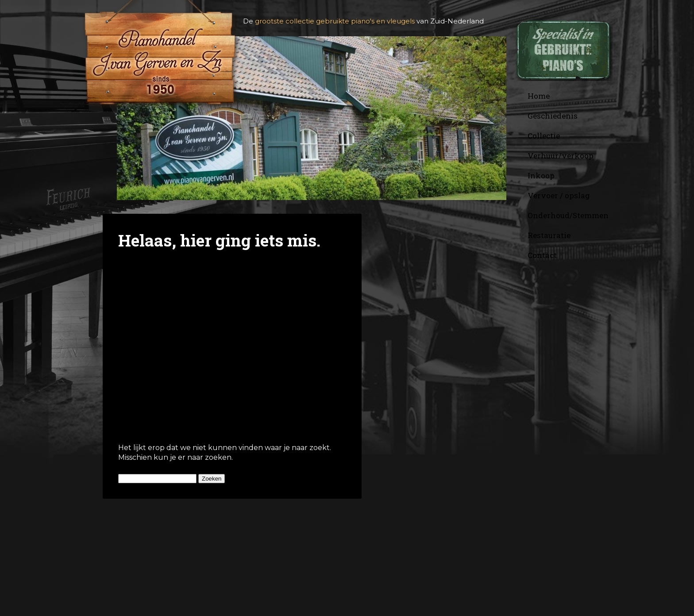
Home (539, 96)
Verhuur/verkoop (561, 156)
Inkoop (541, 175)
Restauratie (549, 235)
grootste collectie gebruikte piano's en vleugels (335, 21)
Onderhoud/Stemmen (568, 215)
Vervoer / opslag (559, 195)
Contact (542, 255)
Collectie (544, 136)
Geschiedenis (553, 116)
